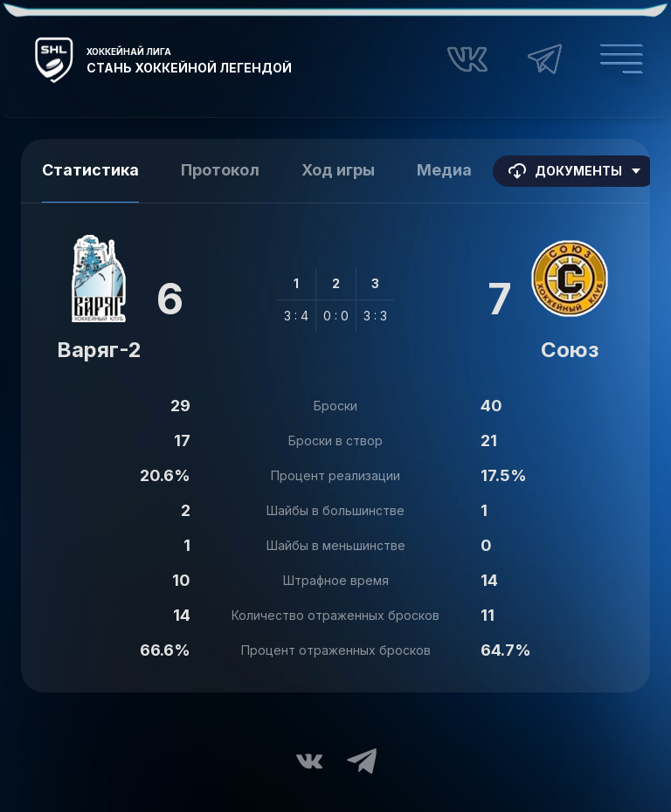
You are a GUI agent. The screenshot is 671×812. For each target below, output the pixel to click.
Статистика (90, 170)
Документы (575, 171)
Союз (570, 350)
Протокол (220, 170)
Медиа (444, 170)
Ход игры (338, 170)
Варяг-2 (99, 350)
